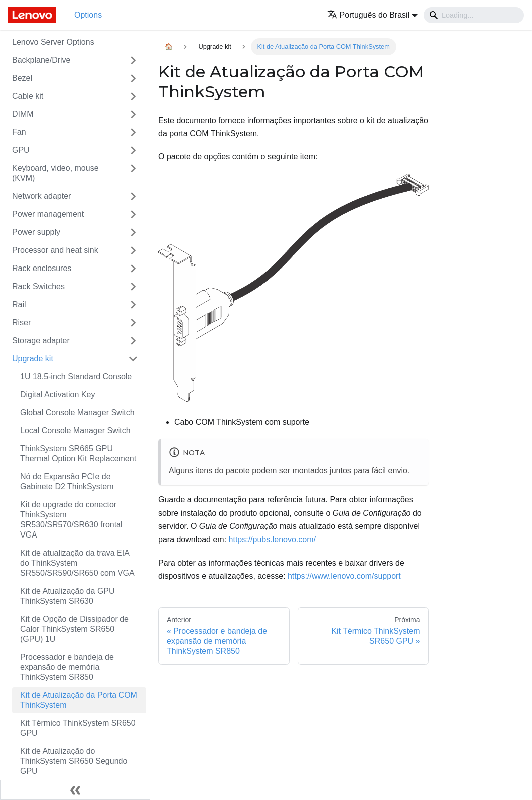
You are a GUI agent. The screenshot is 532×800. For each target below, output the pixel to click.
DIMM (23, 114)
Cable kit (28, 96)
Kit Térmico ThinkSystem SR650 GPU (78, 728)
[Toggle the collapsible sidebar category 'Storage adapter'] (133, 341)
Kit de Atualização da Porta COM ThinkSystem (79, 700)
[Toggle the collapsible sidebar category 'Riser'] (133, 323)
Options (88, 15)
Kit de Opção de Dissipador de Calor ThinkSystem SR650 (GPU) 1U (74, 629)
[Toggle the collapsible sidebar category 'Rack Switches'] (133, 287)
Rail (19, 304)
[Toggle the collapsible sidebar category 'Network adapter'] (133, 196)
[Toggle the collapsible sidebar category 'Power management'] (133, 214)
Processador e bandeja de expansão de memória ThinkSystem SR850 (67, 667)
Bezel (22, 78)
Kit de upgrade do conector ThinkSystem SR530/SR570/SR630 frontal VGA (71, 520)
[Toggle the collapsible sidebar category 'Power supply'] (133, 232)
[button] (372, 15)
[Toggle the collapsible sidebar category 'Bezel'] (133, 78)
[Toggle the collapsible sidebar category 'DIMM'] (133, 114)
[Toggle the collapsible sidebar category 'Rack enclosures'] (133, 269)
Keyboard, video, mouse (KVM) (55, 173)
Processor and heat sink (55, 250)
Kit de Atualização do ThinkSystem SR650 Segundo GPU (74, 761)
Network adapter (41, 196)
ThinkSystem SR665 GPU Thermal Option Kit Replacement (78, 454)
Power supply (36, 232)
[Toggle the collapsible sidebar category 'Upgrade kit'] (133, 359)
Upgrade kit (33, 358)
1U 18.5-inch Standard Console (76, 376)
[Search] (474, 15)
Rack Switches (38, 286)
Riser (21, 322)
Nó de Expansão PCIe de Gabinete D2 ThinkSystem (67, 482)
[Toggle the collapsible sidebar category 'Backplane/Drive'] (133, 60)
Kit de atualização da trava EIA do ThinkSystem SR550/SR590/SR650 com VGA (77, 563)
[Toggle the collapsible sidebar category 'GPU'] (133, 150)
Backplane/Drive (41, 60)
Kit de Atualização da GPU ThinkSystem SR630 (67, 596)
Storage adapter (41, 340)
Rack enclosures (42, 268)
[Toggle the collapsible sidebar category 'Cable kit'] (133, 96)
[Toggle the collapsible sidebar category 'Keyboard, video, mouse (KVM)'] (133, 173)
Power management (48, 214)
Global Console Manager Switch (77, 413)
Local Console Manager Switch (75, 431)
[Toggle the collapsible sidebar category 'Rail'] (133, 305)
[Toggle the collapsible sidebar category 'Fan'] (133, 132)
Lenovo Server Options (53, 42)
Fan (19, 132)
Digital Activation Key (57, 394)
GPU (21, 150)
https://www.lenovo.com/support (344, 576)
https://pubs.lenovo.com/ (272, 539)
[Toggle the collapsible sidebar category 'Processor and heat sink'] (133, 250)
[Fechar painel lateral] (75, 790)
